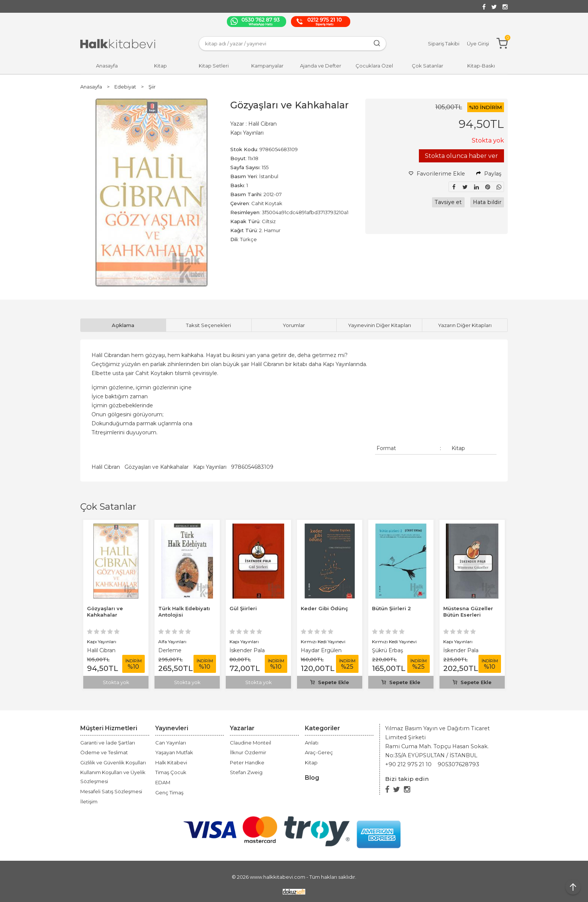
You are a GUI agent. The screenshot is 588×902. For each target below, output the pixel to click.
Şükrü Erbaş (459, 650)
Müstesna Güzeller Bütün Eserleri (112, 612)
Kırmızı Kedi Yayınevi (394, 642)
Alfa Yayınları (244, 642)
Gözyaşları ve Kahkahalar (157, 467)
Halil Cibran (106, 467)
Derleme (241, 650)
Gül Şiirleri (314, 608)
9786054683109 (252, 467)
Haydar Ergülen (392, 650)
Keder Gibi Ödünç (396, 608)
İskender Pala (105, 650)
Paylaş (489, 174)
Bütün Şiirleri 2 (463, 608)
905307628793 (458, 764)
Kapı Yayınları (210, 467)
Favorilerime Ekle (437, 174)
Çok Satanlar (108, 507)
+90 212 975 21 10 (408, 764)
